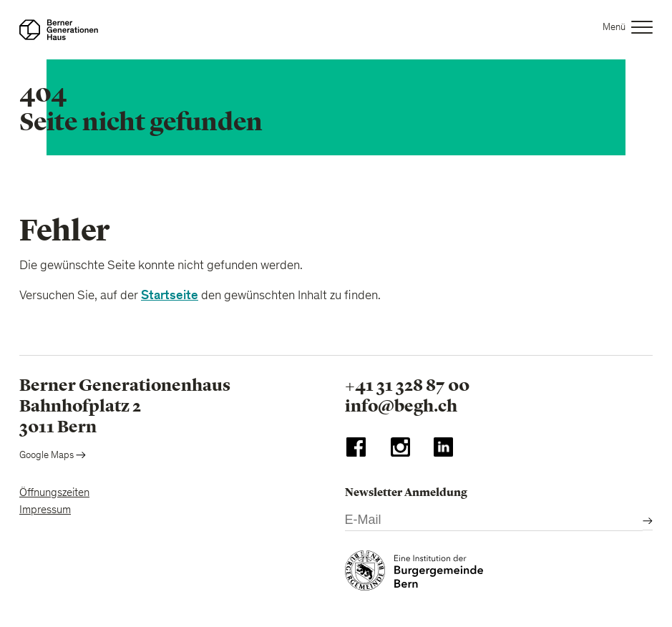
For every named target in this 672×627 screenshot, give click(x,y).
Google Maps (53, 456)
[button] (628, 30)
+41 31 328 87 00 (407, 385)
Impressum (45, 510)
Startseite (170, 295)
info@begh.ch (401, 406)
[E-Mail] (494, 521)
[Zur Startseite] (59, 30)
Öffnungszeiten (54, 493)
